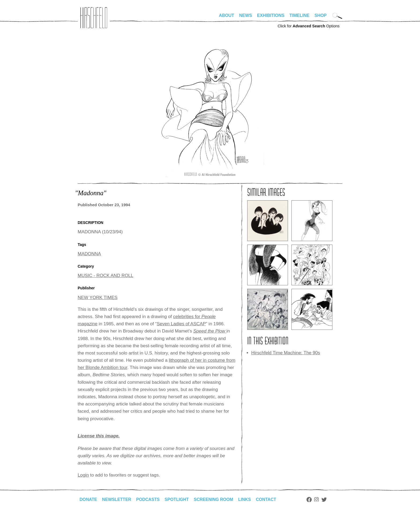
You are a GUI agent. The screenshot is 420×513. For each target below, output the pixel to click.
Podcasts (149, 499)
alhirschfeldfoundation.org (94, 18)
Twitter (327, 500)
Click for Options (308, 26)
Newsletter (117, 499)
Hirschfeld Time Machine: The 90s (286, 353)
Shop (320, 15)
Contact (269, 499)
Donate (88, 499)
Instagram (319, 500)
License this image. (99, 436)
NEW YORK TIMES (98, 298)
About (226, 15)
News (246, 15)
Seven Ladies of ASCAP (181, 324)
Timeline (300, 15)
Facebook (312, 500)
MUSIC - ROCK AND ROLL (106, 276)
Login (83, 475)
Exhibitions (271, 15)
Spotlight (178, 499)
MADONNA (89, 254)
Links (247, 499)
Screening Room (215, 499)
